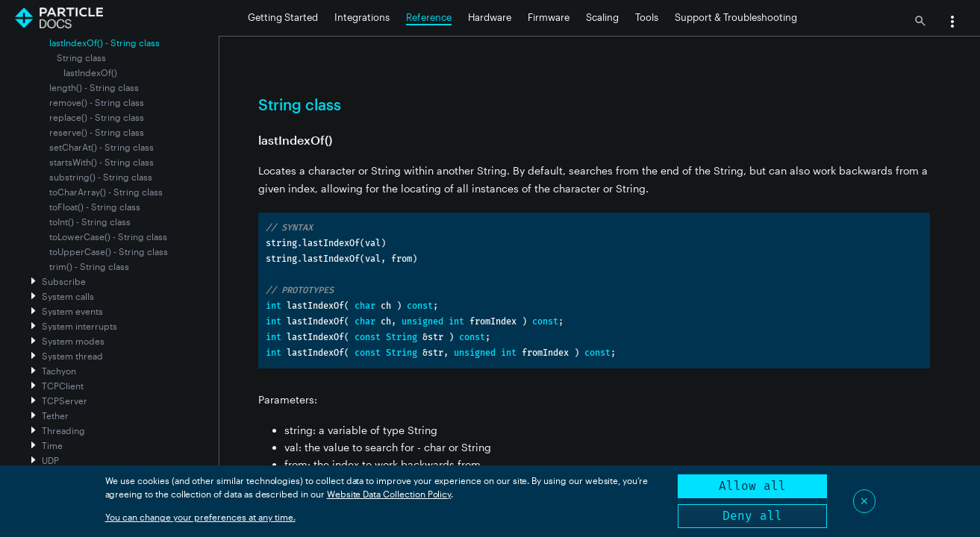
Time (52, 445)
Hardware (490, 17)
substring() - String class (101, 177)
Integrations (362, 17)
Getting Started (283, 17)
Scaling (602, 17)
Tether (55, 415)
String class (81, 57)
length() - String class (94, 87)
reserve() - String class (97, 132)
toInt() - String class (90, 222)
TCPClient (63, 386)
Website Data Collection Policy (389, 494)
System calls (68, 296)
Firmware (549, 17)
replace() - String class (97, 117)
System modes (73, 341)
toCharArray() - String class (106, 192)
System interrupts (79, 326)
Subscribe (64, 281)
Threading (63, 430)
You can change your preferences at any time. (200, 517)
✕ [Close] (864, 501)
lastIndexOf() (90, 72)
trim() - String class (89, 266)
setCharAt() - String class (102, 147)
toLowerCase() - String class (108, 236)
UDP (50, 460)
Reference (429, 17)
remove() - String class (97, 102)
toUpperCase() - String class (109, 251)
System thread (72, 356)
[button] (952, 23)
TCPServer (65, 401)
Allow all (752, 486)
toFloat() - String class (95, 207)
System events (72, 311)
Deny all (752, 516)
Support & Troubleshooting (736, 17)
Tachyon (59, 371)
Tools (647, 17)
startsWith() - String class (102, 162)
